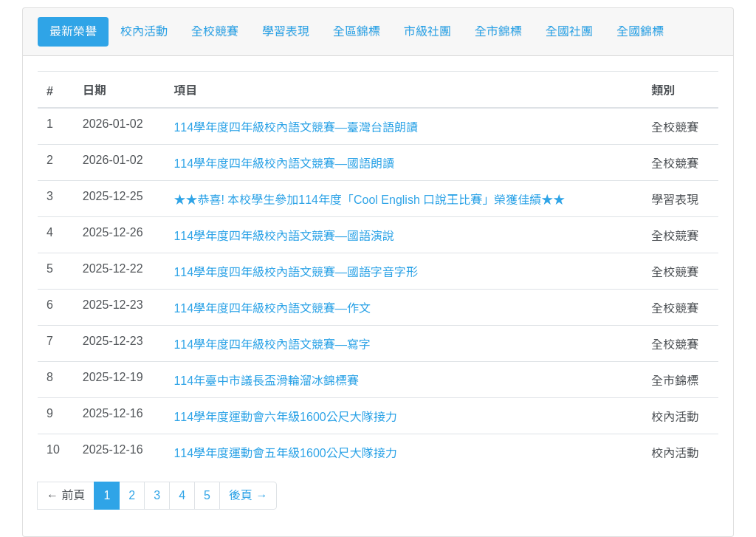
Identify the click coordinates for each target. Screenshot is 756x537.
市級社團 (427, 31)
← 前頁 (66, 495)
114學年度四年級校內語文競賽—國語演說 (284, 236)
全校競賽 (215, 31)
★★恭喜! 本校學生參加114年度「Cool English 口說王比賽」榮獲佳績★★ (369, 200)
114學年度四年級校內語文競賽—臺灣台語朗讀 (296, 127)
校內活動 (144, 31)
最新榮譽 (73, 31)
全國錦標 (640, 31)
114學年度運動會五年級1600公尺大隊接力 (285, 453)
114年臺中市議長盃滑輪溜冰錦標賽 (266, 381)
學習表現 (286, 31)
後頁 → (248, 495)
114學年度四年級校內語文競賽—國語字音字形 (296, 272)
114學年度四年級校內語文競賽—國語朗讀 (284, 164)
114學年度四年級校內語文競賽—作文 (272, 308)
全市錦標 (498, 31)
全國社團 (569, 31)
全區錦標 (357, 31)
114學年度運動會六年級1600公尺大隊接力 (285, 417)
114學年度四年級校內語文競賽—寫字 (272, 345)
